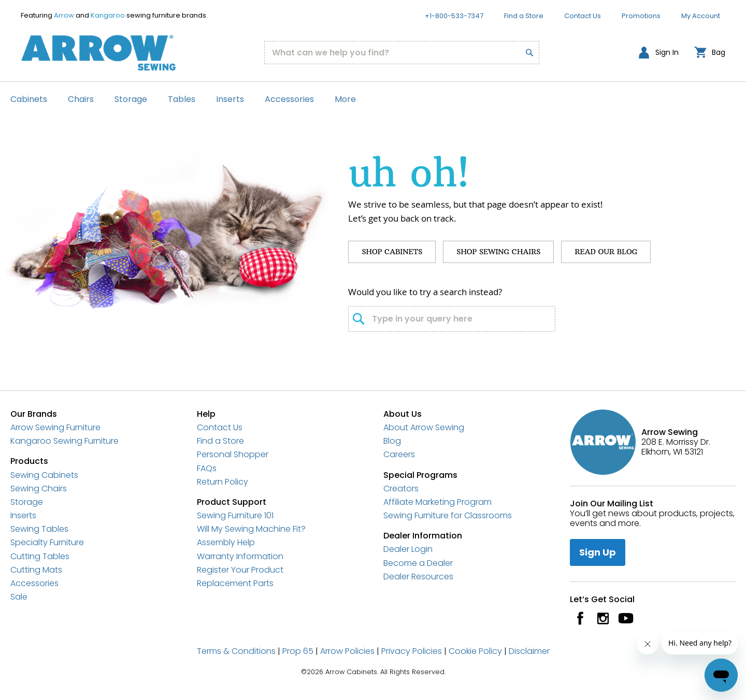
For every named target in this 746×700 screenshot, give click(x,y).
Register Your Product (240, 570)
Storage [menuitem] (131, 99)
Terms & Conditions (236, 651)
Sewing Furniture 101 (235, 515)
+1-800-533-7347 (454, 16)
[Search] (524, 46)
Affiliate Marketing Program (437, 502)
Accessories (34, 583)
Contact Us (583, 16)
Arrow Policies (347, 651)
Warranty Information (240, 556)
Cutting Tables (40, 556)
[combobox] (402, 53)
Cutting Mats (36, 570)
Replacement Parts (235, 583)
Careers (399, 454)
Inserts (23, 515)
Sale (19, 597)
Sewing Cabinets (44, 475)
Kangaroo (108, 15)
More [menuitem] (345, 99)
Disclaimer (529, 651)
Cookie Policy (475, 651)
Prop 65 (298, 651)
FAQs (207, 468)
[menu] (373, 99)
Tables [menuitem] (182, 99)
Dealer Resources (418, 577)
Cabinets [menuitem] (29, 99)
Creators (401, 488)
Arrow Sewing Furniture (55, 427)
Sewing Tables (39, 529)
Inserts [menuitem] (230, 99)
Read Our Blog (606, 252)
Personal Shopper (233, 454)
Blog (392, 441)
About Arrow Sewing (424, 427)
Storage (27, 502)
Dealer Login (408, 549)
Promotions (641, 16)
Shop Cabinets (392, 252)
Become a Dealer (418, 563)
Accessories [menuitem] (289, 99)
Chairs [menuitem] (81, 99)
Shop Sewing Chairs (498, 252)
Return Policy (223, 482)
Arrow (64, 15)
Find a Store (524, 16)
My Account (701, 16)
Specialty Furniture (47, 542)
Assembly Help (226, 542)
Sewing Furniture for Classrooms (448, 515)
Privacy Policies (412, 651)
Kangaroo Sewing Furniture (64, 441)
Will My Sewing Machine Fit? (251, 529)
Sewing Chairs (39, 488)
